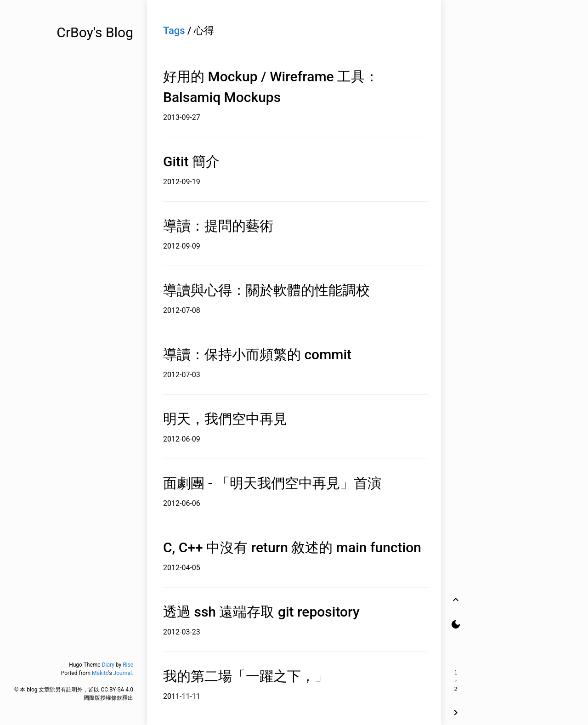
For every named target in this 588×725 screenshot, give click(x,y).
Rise (128, 665)
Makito (100, 673)
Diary (108, 665)
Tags (174, 31)
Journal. (123, 673)
